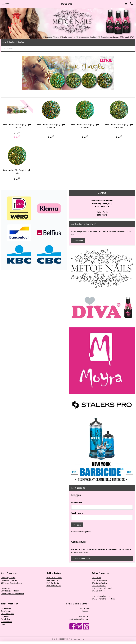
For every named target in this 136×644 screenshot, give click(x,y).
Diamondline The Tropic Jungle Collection (17, 126)
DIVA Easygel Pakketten (10, 591)
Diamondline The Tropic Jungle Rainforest (119, 126)
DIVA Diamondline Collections (103, 599)
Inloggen (77, 525)
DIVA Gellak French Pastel (102, 588)
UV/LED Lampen (7, 614)
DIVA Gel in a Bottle (54, 578)
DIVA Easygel (6, 588)
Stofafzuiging (6, 611)
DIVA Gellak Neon (99, 591)
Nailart (4, 624)
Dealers (12, 42)
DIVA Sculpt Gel (52, 580)
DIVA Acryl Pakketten (9, 580)
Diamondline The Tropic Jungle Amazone (51, 126)
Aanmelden (78, 241)
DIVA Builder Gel (53, 583)
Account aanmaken (82, 559)
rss (83, 639)
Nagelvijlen (5, 619)
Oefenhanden (7, 622)
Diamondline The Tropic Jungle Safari (17, 172)
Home (4, 42)
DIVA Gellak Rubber (99, 583)
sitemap (77, 639)
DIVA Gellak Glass (99, 586)
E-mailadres (77, 502)
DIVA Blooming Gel (54, 586)
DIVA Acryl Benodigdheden (12, 583)
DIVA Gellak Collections (101, 596)
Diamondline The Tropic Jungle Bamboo (85, 126)
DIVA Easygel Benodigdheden (13, 594)
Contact (21, 42)
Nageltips (5, 616)
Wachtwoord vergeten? (81, 532)
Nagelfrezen (6, 608)
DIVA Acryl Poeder (8, 578)
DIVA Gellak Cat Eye (99, 580)
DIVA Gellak (96, 578)
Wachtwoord (77, 513)
